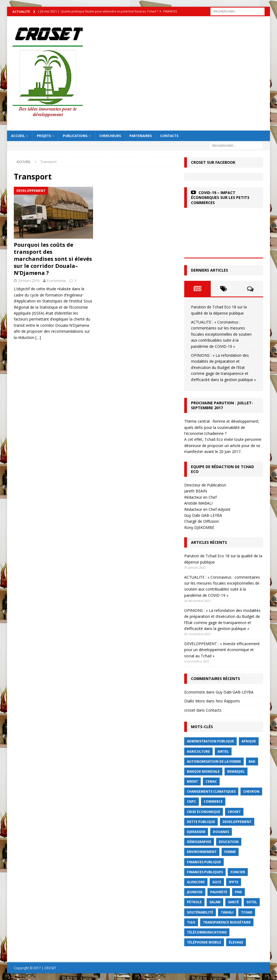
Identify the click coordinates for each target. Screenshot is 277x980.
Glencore (196, 882)
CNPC (192, 801)
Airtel (223, 751)
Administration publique (210, 741)
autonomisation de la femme (214, 761)
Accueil (18, 136)
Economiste (57, 281)
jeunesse (195, 892)
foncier (238, 872)
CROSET (234, 812)
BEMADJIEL (236, 771)
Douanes (221, 832)
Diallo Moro (195, 701)
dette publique (201, 822)
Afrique (249, 741)
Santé (233, 902)
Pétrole (194, 902)
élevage (236, 942)
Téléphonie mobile (204, 942)
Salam (215, 902)
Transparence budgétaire (227, 922)
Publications (75, 136)
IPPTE (234, 882)
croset (190, 710)
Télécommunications (207, 932)
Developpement (237, 822)
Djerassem (196, 832)
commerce (213, 801)
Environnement (202, 852)
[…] (38, 337)
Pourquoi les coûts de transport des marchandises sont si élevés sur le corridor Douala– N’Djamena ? (53, 259)
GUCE (217, 882)
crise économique (204, 812)
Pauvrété (219, 892)
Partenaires (141, 136)
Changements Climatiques (211, 791)
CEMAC (211, 781)
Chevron (251, 791)
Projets (44, 136)
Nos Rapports (228, 701)
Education (229, 842)
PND (238, 892)
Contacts (169, 136)
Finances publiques (205, 872)
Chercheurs (110, 136)
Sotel (252, 902)
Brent (192, 781)
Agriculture (198, 751)
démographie (199, 842)
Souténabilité (200, 912)
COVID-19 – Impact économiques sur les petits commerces (220, 197)
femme (230, 852)
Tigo (191, 922)
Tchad (247, 912)
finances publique (204, 862)
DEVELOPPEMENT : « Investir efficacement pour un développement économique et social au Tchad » (222, 650)
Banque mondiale (203, 771)
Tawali (227, 912)
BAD (252, 761)
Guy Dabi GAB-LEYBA (235, 692)
